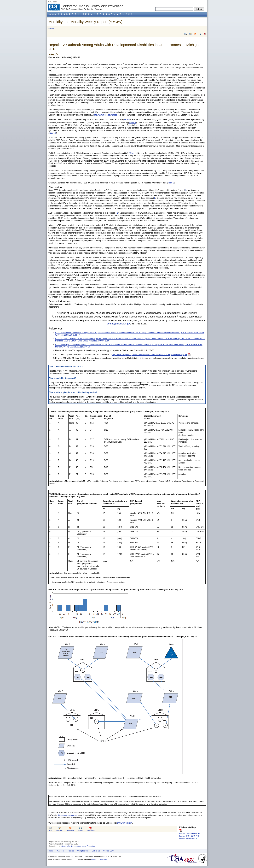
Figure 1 (133, 123)
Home (51, 851)
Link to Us (96, 851)
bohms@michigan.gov (119, 324)
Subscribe (70, 830)
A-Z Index (61, 851)
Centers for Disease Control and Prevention (78, 846)
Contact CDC (109, 851)
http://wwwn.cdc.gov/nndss (105, 115)
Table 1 (127, 119)
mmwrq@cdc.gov (125, 823)
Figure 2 (53, 133)
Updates (59, 830)
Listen (80, 830)
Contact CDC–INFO (99, 859)
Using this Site (83, 851)
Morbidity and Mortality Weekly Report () (85, 22)
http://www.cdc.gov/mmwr (67, 815)
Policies (71, 851)
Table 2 (171, 183)
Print (51, 830)
